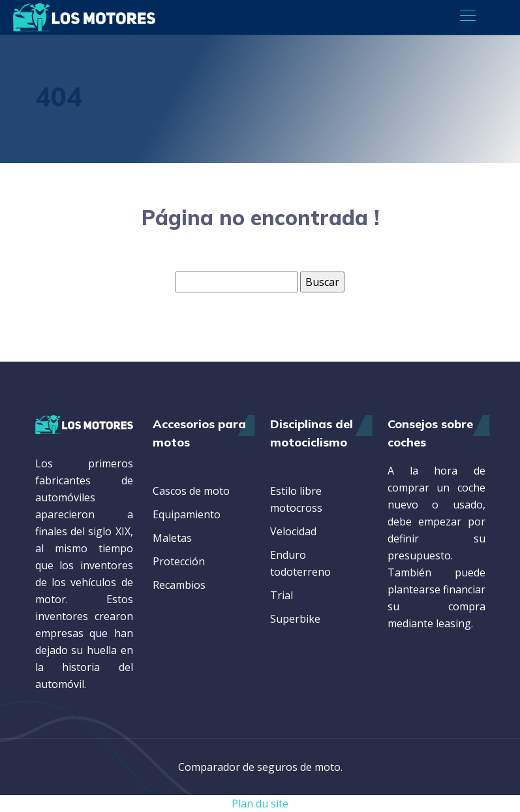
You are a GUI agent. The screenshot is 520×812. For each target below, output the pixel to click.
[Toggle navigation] (467, 17)
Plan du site (260, 804)
